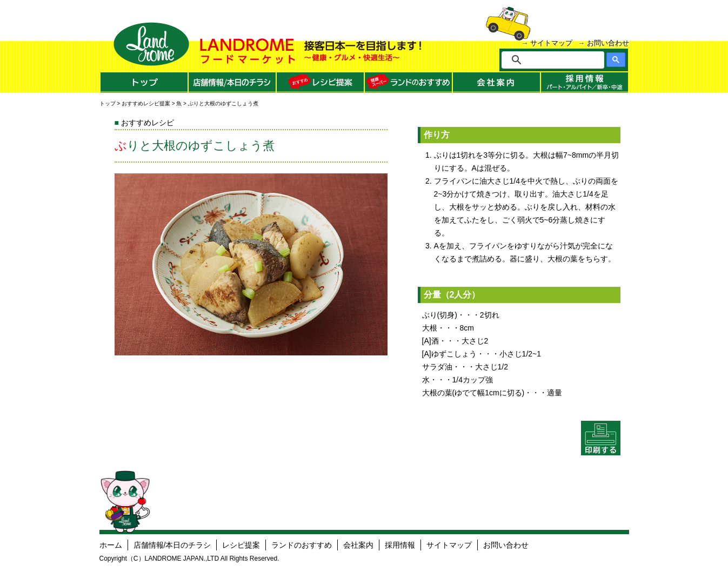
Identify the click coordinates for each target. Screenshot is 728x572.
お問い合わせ (608, 43)
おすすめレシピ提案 (146, 103)
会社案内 (358, 545)
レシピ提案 (241, 545)
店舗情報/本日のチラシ (172, 545)
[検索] (560, 60)
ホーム (111, 545)
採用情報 (400, 545)
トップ (108, 103)
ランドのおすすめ (302, 545)
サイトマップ (551, 43)
